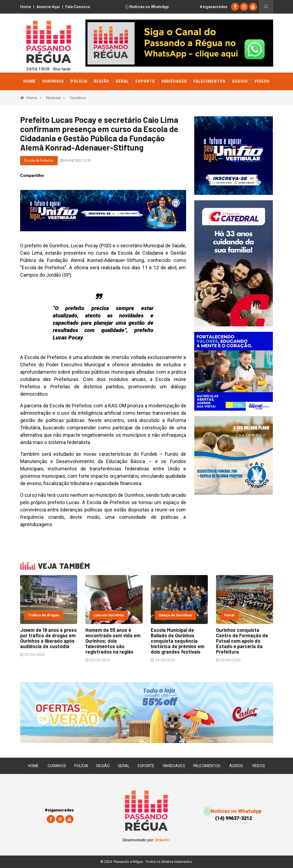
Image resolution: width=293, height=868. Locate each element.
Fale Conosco (78, 7)
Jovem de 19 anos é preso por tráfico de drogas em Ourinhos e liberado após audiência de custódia (48, 638)
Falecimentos (209, 81)
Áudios (240, 81)
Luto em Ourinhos (109, 615)
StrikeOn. (162, 840)
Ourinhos (53, 81)
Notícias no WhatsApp (147, 7)
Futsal (229, 615)
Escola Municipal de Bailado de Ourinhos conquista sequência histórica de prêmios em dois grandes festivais (178, 641)
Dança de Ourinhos (175, 615)
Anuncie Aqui (48, 7)
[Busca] (266, 7)
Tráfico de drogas (44, 615)
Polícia (79, 81)
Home (26, 7)
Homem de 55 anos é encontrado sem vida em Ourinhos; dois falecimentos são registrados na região (113, 641)
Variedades (174, 81)
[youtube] (253, 7)
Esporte (145, 81)
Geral (122, 81)
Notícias (54, 98)
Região (101, 81)
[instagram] (244, 7)
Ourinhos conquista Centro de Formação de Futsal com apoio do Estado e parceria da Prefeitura (242, 641)
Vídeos (262, 81)
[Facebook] (235, 7)
